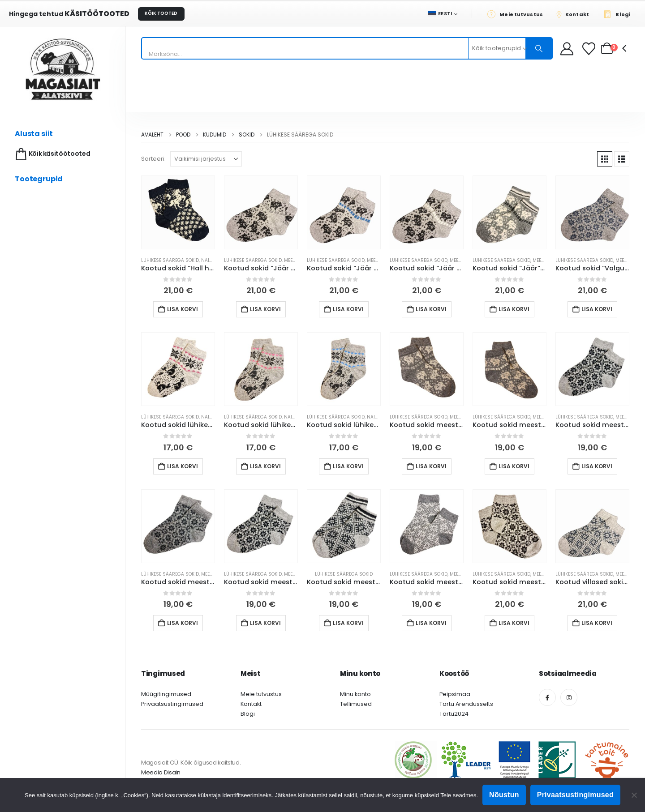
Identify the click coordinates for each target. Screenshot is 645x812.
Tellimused (356, 704)
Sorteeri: (153, 159)
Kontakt (251, 704)
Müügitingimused (166, 694)
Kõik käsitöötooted (52, 154)
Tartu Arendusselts (466, 704)
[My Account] (567, 49)
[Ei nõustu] (634, 795)
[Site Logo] (63, 69)
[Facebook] (547, 697)
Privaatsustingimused (172, 704)
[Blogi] (619, 14)
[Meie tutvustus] (518, 14)
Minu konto (355, 694)
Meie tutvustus (261, 694)
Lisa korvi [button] (183, 309)
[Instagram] (569, 697)
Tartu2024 (454, 714)
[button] (605, 159)
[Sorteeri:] (206, 159)
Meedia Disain (161, 772)
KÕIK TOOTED (161, 13)
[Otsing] (539, 48)
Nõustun (504, 795)
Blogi (248, 714)
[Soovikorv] (590, 49)
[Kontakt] (576, 14)
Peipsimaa (455, 694)
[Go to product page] (178, 212)
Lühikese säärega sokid (170, 260)
